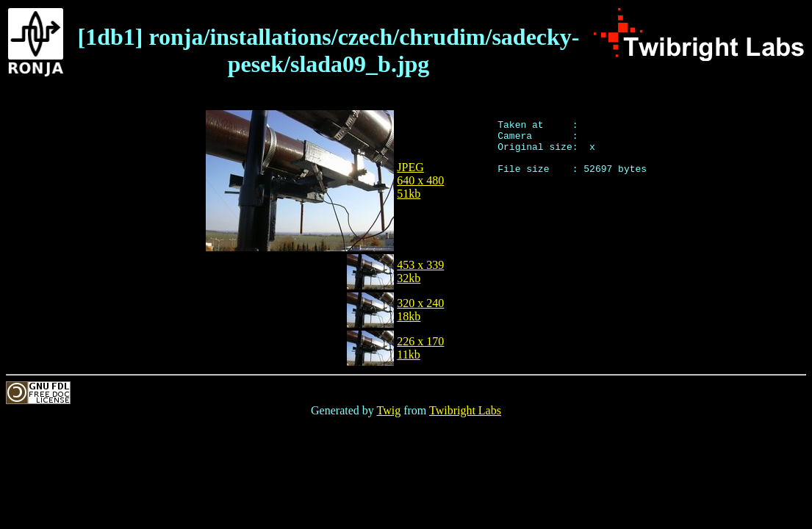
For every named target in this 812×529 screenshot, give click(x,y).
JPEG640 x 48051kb (420, 180)
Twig (389, 410)
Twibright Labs (465, 410)
